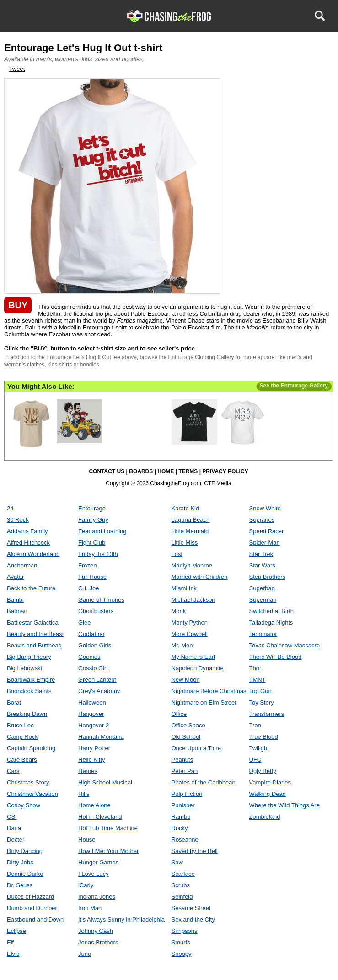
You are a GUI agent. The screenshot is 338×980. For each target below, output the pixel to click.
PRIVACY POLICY (225, 471)
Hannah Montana (101, 737)
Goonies (89, 657)
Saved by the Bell (195, 851)
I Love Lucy (94, 874)
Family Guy (93, 520)
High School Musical (105, 782)
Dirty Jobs (20, 862)
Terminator (263, 634)
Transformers (267, 714)
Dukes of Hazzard (30, 897)
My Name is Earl (193, 657)
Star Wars (262, 565)
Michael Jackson (193, 600)
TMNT (258, 680)
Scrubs (181, 885)
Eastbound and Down (35, 919)
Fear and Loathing (102, 531)
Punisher (183, 805)
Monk (179, 611)
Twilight (259, 748)
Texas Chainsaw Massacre (285, 645)
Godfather (91, 634)
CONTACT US (107, 471)
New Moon (186, 680)
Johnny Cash (96, 931)
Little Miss (185, 543)
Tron (255, 725)
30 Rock (18, 520)
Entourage (92, 508)
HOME (166, 471)
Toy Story (262, 702)
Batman (17, 611)
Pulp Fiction (187, 794)
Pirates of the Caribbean (204, 782)
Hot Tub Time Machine (108, 828)
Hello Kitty (92, 760)
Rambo (181, 817)
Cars (13, 771)
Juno (85, 954)
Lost (177, 554)
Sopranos (262, 520)
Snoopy (182, 954)
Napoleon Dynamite (198, 668)
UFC (255, 760)
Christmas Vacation (32, 794)
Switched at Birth (272, 611)
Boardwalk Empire (31, 680)
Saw (177, 862)
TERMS (188, 471)
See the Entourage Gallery (294, 386)
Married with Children (200, 577)
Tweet (17, 69)
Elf (10, 942)
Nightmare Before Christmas (209, 691)
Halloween (92, 702)
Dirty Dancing (25, 851)
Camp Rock (22, 737)
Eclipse (16, 931)
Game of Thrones (101, 600)
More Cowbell (190, 634)
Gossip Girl (93, 668)
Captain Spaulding (31, 748)
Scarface (183, 874)
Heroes (88, 771)
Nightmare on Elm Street (204, 702)
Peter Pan (185, 771)
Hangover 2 (94, 725)
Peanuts (182, 760)
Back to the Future (31, 588)
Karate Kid (185, 508)
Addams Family (27, 531)
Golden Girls (95, 645)
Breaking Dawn (27, 714)
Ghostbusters (96, 611)
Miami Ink (184, 588)
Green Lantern (97, 680)
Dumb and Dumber (32, 908)
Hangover (91, 714)
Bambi (15, 600)
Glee (84, 622)
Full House (92, 577)
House (87, 840)
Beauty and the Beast (35, 634)
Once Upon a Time (196, 748)
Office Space (188, 725)
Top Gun (260, 691)
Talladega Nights (271, 622)
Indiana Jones (97, 897)
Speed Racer (267, 531)
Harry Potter (94, 748)
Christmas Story (28, 782)
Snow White (265, 508)
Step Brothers (268, 577)
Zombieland (265, 817)
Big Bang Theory (29, 657)
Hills (84, 794)
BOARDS (141, 471)
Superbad (262, 588)
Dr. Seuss (20, 885)
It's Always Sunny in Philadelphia (121, 919)
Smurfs (181, 942)
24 (10, 508)
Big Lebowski (24, 668)
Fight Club (92, 543)
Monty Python (190, 622)
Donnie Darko (25, 874)
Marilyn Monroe (192, 565)
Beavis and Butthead (34, 645)
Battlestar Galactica (33, 622)
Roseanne (185, 840)
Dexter (16, 840)
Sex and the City (193, 919)
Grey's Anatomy (99, 691)
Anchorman (22, 565)
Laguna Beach (191, 520)
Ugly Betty (263, 771)
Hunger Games (98, 862)
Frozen (87, 565)
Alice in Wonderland (33, 554)
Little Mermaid (190, 531)
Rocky (180, 828)
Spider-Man (265, 543)
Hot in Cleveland (100, 817)
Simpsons (185, 931)
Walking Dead (268, 794)
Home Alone (94, 805)
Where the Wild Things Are (284, 805)
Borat (14, 702)
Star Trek (261, 554)
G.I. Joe (89, 588)
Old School (186, 737)
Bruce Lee (20, 725)
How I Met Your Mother (108, 851)
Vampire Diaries (270, 782)
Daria (14, 828)
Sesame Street (191, 908)
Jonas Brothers (98, 942)
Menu (19, 16)
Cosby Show (24, 805)
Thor (255, 668)
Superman (263, 600)
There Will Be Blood (276, 657)
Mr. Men (182, 645)
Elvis (13, 954)
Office (179, 714)
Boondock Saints (29, 691)
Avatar (15, 577)
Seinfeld (182, 897)
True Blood (264, 737)
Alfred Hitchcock (28, 543)
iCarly (86, 885)
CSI (12, 817)
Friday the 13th (98, 554)
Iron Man (90, 908)
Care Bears (22, 760)
